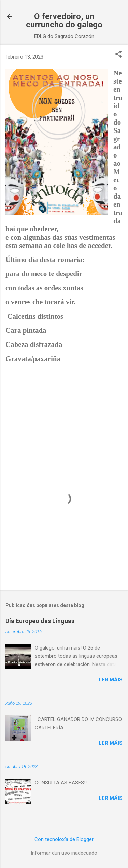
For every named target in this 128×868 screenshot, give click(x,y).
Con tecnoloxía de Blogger (64, 839)
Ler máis (111, 680)
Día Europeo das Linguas (40, 621)
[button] (118, 55)
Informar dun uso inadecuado (64, 853)
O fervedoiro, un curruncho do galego (64, 21)
